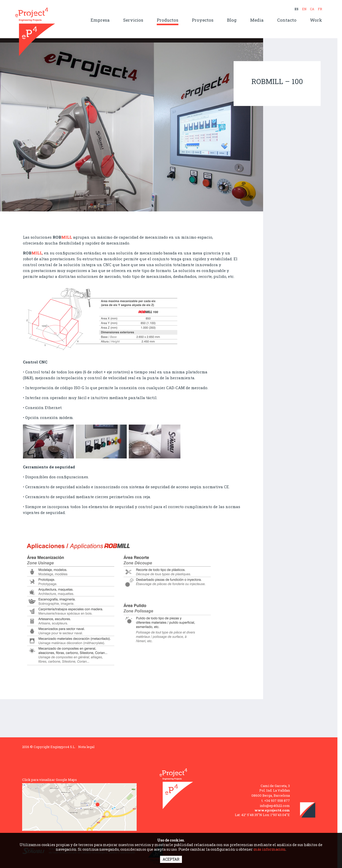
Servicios (133, 20)
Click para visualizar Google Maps (49, 780)
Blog (232, 20)
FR (320, 9)
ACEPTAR (171, 859)
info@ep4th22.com (275, 806)
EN (304, 9)
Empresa (100, 20)
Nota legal (86, 747)
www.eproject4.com (272, 810)
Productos (168, 20)
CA (312, 9)
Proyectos (203, 20)
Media (257, 20)
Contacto (287, 20)
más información (269, 849)
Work (316, 20)
